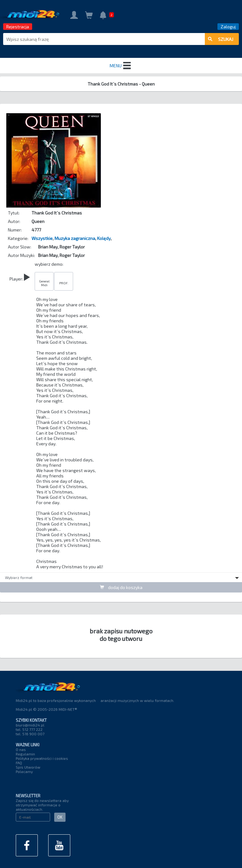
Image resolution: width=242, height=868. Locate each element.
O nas (21, 749)
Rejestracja (18, 27)
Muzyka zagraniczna (75, 238)
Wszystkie (42, 238)
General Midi (44, 283)
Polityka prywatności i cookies (42, 758)
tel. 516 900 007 (30, 734)
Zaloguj (228, 27)
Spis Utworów (28, 767)
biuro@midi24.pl (30, 725)
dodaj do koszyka (121, 587)
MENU (121, 66)
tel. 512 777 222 (29, 729)
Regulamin (25, 754)
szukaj (221, 39)
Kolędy (104, 238)
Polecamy (24, 771)
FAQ (19, 763)
